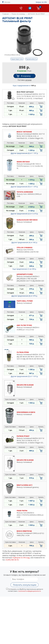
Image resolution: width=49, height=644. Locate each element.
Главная (6, 14)
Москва (7, 2)
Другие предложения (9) (25, 187)
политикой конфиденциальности (30, 591)
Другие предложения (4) (25, 242)
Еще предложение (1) (25, 269)
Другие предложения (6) (25, 153)
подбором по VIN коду (21, 558)
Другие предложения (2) (25, 214)
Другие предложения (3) (25, 376)
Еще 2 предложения (24, 86)
